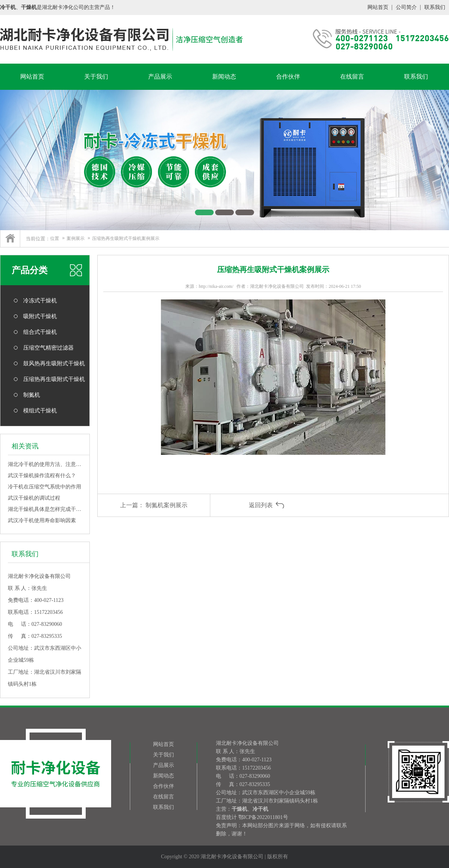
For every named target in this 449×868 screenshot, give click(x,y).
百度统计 (226, 817)
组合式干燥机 (40, 332)
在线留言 (352, 77)
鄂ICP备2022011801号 (263, 817)
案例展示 (76, 238)
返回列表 (261, 505)
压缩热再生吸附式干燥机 (54, 379)
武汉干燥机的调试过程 (34, 498)
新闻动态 (224, 77)
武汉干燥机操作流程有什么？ (42, 476)
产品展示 (160, 77)
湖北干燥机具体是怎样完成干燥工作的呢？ (45, 509)
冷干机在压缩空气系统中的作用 (45, 487)
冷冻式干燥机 (40, 301)
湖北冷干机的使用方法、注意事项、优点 (45, 464)
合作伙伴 (288, 77)
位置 (55, 238)
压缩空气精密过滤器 (48, 348)
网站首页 (378, 7)
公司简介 (406, 7)
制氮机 (32, 395)
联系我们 (435, 7)
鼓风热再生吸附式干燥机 (54, 363)
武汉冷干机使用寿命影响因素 (42, 520)
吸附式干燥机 (40, 316)
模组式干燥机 (40, 411)
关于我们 (96, 77)
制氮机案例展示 (167, 505)
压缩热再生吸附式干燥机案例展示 (126, 238)
